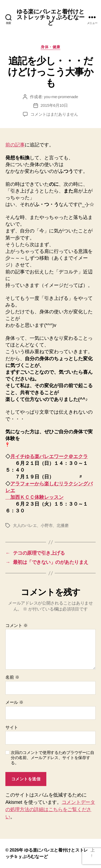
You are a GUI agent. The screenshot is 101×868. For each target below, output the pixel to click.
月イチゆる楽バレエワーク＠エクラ (49, 457)
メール (14, 702)
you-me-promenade (61, 97)
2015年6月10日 (54, 105)
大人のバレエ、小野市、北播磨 (41, 525)
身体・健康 (50, 47)
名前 (12, 677)
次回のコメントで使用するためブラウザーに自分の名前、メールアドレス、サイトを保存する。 (52, 758)
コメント (17, 625)
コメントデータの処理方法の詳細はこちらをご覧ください (50, 809)
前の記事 (15, 145)
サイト (12, 727)
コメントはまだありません (54, 114)
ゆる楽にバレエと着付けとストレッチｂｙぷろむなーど (50, 17)
